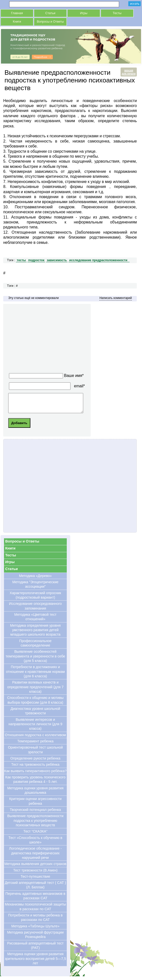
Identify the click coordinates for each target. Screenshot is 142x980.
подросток (36, 260)
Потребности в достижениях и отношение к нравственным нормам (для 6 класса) (35, 675)
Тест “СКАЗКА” (35, 835)
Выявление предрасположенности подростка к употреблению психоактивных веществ (35, 824)
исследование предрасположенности (98, 260)
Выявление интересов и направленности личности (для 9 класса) (35, 728)
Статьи (50, 13)
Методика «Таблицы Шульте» (35, 930)
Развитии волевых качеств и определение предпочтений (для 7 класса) (35, 691)
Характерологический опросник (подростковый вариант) (35, 599)
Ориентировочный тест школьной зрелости (35, 753)
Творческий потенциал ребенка (35, 813)
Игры (84, 13)
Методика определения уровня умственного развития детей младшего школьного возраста (35, 634)
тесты (21, 260)
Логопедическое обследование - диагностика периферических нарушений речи (35, 857)
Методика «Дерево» (35, 580)
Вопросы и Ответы (50, 22)
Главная (17, 13)
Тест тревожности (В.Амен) (35, 874)
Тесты (117, 13)
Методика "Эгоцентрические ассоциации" (35, 588)
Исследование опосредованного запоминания (35, 610)
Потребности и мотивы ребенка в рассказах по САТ (35, 921)
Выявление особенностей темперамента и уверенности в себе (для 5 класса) (35, 660)
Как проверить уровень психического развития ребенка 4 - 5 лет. (35, 783)
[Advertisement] (55, 340)
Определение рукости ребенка (35, 762)
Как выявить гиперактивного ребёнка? (35, 775)
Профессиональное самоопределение (35, 647)
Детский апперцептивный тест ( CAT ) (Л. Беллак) (35, 889)
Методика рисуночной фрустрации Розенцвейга (35, 938)
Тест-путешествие (35, 880)
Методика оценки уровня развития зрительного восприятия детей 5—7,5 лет (35, 962)
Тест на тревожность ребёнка (35, 768)
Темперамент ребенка (35, 745)
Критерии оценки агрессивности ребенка (35, 805)
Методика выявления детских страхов (35, 868)
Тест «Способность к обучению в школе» (35, 844)
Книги (17, 22)
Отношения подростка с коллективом (35, 739)
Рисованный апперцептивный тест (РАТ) (35, 949)
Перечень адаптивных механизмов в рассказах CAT (35, 900)
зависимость (57, 260)
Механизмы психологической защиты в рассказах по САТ (35, 910)
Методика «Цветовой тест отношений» (35, 620)
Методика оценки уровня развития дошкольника (35, 794)
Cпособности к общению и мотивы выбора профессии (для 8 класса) (35, 704)
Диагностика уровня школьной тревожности (35, 715)
